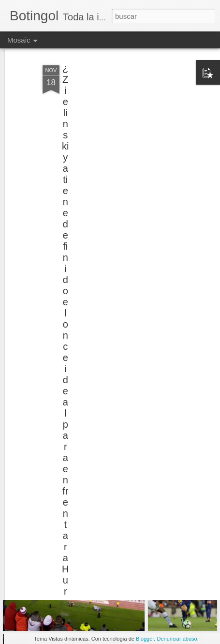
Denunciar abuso (177, 639)
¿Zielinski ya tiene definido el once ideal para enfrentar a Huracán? (65, 340)
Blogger (145, 639)
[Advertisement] (137, 108)
